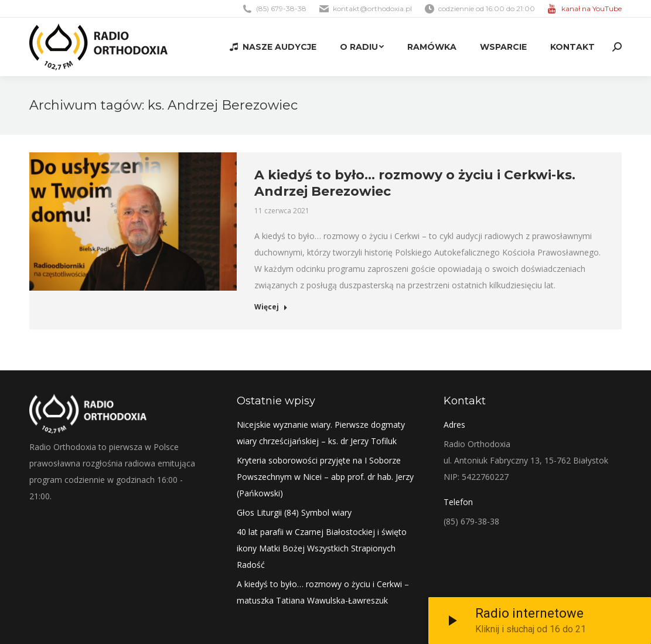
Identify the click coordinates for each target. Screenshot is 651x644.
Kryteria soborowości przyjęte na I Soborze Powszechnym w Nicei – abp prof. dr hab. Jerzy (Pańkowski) (325, 477)
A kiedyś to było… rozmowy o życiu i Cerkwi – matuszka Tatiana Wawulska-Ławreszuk (323, 592)
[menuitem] (273, 47)
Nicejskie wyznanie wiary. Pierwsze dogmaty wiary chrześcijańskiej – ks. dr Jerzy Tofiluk (321, 433)
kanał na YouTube (592, 8)
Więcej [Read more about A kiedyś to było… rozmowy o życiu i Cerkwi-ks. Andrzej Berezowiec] (271, 307)
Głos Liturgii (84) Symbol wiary (294, 512)
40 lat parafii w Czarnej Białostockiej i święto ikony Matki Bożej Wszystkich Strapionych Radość (322, 548)
